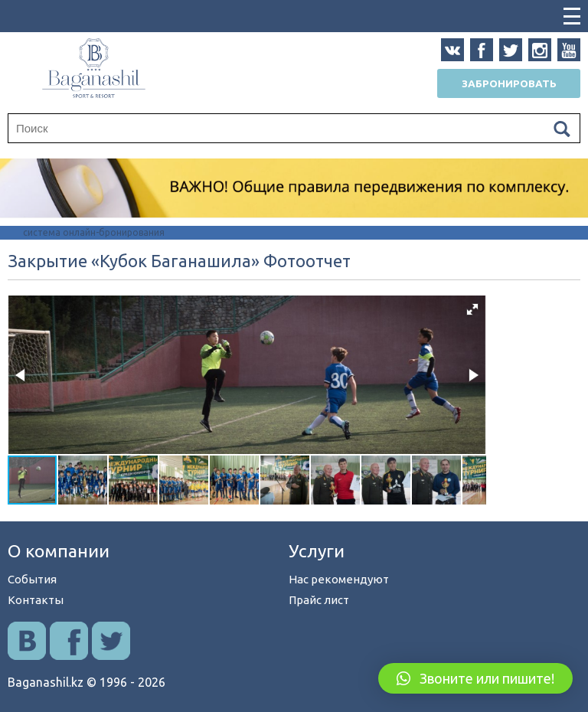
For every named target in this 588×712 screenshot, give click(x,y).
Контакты (36, 600)
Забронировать (509, 83)
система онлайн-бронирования (94, 232)
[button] (472, 309)
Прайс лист (319, 600)
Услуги (317, 551)
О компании (59, 551)
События (32, 579)
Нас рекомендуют (339, 579)
